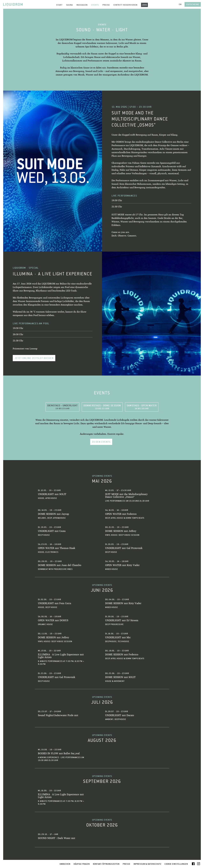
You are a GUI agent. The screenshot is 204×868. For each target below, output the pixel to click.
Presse (127, 864)
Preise (106, 5)
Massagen (82, 5)
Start (59, 5)
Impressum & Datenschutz (147, 864)
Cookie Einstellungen (176, 864)
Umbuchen (65, 864)
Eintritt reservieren (125, 5)
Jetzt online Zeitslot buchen (34, 358)
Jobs (144, 5)
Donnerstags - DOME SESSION (102, 407)
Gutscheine (193, 4)
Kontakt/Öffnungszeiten (106, 864)
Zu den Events (101, 442)
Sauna (69, 5)
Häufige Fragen (82, 864)
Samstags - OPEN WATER (142, 407)
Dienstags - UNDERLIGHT (62, 407)
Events (95, 5)
